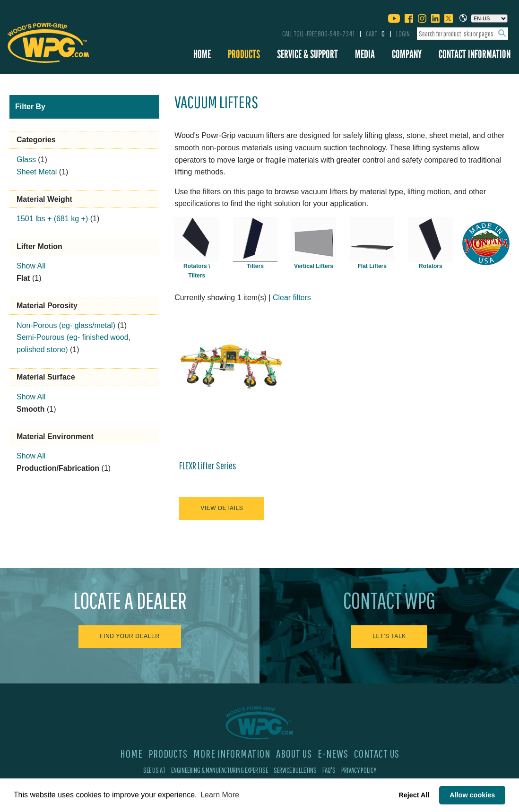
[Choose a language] (489, 18)
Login (403, 34)
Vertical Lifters (314, 266)
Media (365, 54)
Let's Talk (389, 636)
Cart (375, 34)
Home (202, 54)
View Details (222, 508)
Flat (23, 278)
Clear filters (292, 298)
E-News (333, 753)
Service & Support (307, 54)
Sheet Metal (37, 172)
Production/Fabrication (58, 468)
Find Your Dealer (130, 636)
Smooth (31, 409)
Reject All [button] (414, 795)
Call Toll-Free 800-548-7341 (318, 34)
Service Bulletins (295, 770)
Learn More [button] (220, 795)
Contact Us (377, 753)
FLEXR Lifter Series (208, 466)
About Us (294, 753)
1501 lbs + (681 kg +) (52, 219)
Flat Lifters (372, 266)
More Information (232, 753)
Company (407, 54)
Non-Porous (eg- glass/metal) (66, 325)
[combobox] (463, 34)
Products (244, 54)
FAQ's (329, 770)
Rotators (431, 266)
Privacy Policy (359, 770)
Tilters (255, 266)
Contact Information (475, 54)
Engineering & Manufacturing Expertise (220, 770)
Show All (31, 266)
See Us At (154, 770)
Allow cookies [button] (472, 795)
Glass (26, 160)
